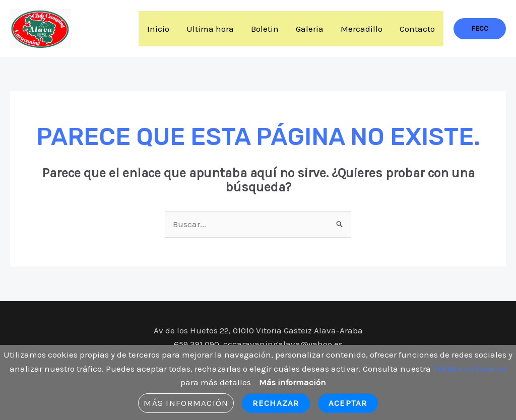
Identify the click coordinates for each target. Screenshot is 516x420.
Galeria (310, 29)
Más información (293, 382)
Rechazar (276, 403)
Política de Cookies (470, 369)
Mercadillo (362, 29)
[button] (480, 29)
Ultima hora (210, 29)
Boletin (265, 29)
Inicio (158, 29)
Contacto (417, 29)
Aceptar (348, 403)
